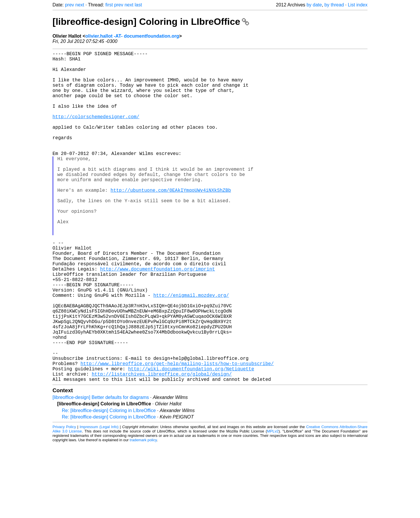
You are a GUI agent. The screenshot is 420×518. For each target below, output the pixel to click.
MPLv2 (273, 505)
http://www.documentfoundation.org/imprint (157, 318)
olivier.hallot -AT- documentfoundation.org (132, 36)
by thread (334, 5)
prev (70, 5)
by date (314, 5)
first (109, 5)
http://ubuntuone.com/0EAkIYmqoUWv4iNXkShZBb (171, 221)
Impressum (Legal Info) (99, 500)
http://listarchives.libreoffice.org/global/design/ (162, 446)
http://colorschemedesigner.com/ (96, 132)
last (138, 5)
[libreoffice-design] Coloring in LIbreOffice (151, 22)
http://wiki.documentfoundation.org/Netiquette (191, 440)
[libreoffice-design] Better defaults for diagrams (101, 471)
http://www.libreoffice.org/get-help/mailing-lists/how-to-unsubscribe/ (177, 433)
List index (358, 5)
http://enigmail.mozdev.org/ (191, 350)
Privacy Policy (64, 500)
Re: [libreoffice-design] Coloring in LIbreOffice (109, 484)
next (80, 5)
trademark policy (143, 513)
